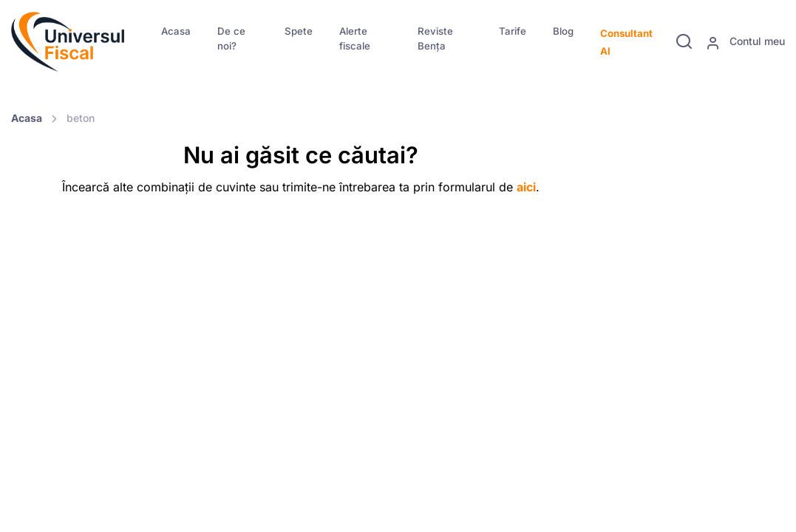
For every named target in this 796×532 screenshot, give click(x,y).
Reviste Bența (435, 38)
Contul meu (745, 42)
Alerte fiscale (355, 38)
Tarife (513, 31)
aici (526, 187)
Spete (299, 31)
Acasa (176, 31)
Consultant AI (626, 42)
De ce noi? (231, 38)
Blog (563, 31)
